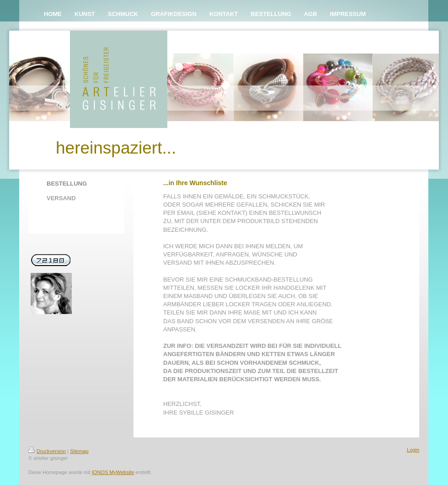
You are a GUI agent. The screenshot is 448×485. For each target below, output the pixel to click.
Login (413, 450)
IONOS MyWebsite (113, 472)
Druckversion (47, 451)
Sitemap (79, 451)
